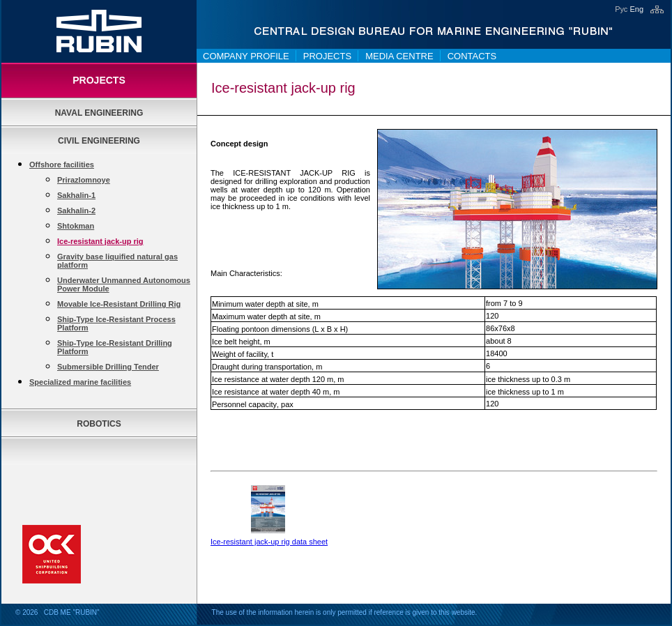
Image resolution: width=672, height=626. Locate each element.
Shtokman (76, 226)
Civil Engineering (99, 141)
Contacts (472, 56)
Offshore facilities (62, 165)
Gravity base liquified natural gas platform (117, 261)
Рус (621, 9)
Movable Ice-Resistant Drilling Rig (119, 304)
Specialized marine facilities (80, 382)
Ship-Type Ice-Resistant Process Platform (116, 323)
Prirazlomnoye (84, 180)
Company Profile (246, 56)
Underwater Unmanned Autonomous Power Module (124, 284)
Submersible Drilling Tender (108, 367)
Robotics (99, 424)
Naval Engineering (99, 113)
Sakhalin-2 (76, 211)
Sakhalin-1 (76, 195)
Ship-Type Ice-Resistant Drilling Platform (115, 347)
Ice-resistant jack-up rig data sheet (269, 542)
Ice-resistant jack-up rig (100, 241)
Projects (327, 56)
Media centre (399, 56)
